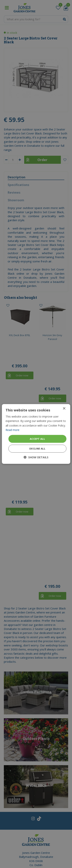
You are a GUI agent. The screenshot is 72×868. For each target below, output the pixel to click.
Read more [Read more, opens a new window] (12, 430)
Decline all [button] (37, 449)
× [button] (64, 409)
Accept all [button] (37, 439)
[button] (36, 457)
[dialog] (36, 434)
